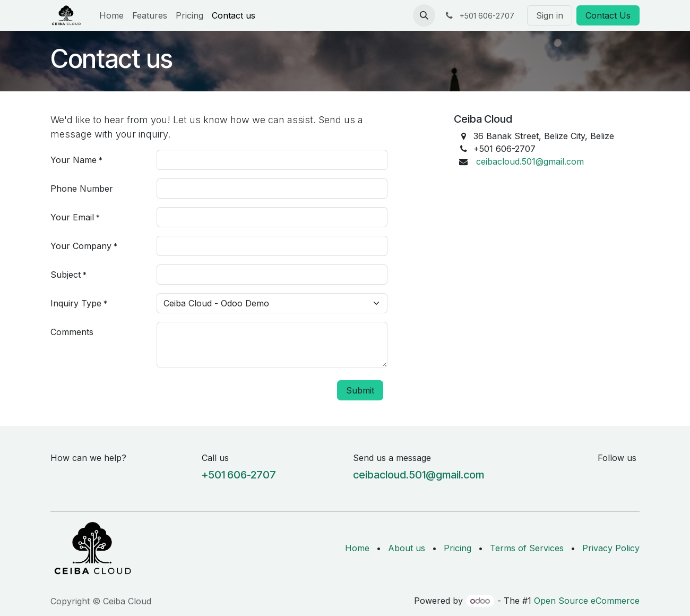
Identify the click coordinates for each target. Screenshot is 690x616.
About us (407, 548)
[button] (424, 15)
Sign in (550, 15)
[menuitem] (111, 15)
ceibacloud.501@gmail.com (530, 161)
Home (357, 548)
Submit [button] (360, 390)
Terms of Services (527, 548)
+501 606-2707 (239, 475)
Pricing (458, 548)
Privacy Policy (611, 548)
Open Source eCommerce (587, 601)
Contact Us (608, 15)
